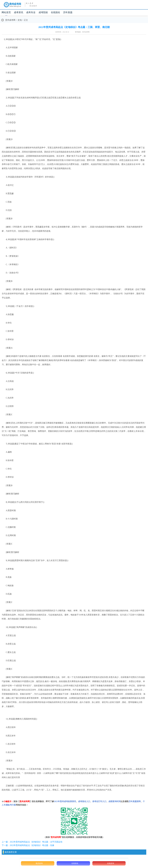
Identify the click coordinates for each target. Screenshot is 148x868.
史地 (20, 20)
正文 (26, 20)
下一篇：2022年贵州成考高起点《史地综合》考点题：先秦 (28, 845)
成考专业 (31, 12)
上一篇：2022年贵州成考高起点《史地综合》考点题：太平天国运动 (32, 842)
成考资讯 (18, 12)
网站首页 (6, 12)
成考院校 (43, 12)
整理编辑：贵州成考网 (82, 32)
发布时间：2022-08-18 (62, 32)
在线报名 (55, 12)
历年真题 (68, 12)
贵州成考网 (10, 20)
